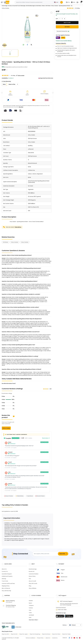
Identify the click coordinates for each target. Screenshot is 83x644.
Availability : (5, 78)
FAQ (30, 579)
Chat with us (18, 227)
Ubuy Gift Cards (33, 583)
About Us (4, 569)
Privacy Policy (40, 638)
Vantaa (31, 608)
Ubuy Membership (6, 591)
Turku (30, 613)
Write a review (6, 428)
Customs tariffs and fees (8, 583)
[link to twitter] (31, 45)
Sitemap (4, 579)
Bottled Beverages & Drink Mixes (34, 6)
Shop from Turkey (66, 634)
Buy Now (21, 107)
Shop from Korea (46, 634)
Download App (33, 569)
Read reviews (46, 438)
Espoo (30, 603)
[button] (68, 2)
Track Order (5, 581)
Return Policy (32, 576)
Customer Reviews (34, 574)
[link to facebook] (27, 45)
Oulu (30, 610)
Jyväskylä (31, 615)
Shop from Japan (23, 634)
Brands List (32, 571)
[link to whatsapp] (23, 45)
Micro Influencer (6, 588)
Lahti (30, 617)
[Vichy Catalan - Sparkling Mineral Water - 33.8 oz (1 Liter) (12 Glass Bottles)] (27, 29)
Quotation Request (7, 574)
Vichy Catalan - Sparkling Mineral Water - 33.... (62, 6)
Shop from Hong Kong (35, 634)
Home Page (4, 6)
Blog (30, 586)
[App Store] (60, 617)
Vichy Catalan (5, 8)
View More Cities (33, 620)
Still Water (5, 242)
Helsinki (31, 601)
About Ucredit (32, 581)
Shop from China (56, 634)
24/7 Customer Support (66, 601)
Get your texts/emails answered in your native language (69, 604)
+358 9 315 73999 (62, 610)
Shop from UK (14, 634)
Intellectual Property (7, 576)
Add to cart (67, 23)
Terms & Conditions (30, 638)
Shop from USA (5, 634)
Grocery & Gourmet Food (14, 6)
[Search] (61, 2)
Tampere (31, 605)
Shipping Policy (6, 586)
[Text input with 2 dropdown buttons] (34, 2)
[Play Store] (69, 617)
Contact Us (5, 571)
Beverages (23, 6)
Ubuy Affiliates (33, 588)
